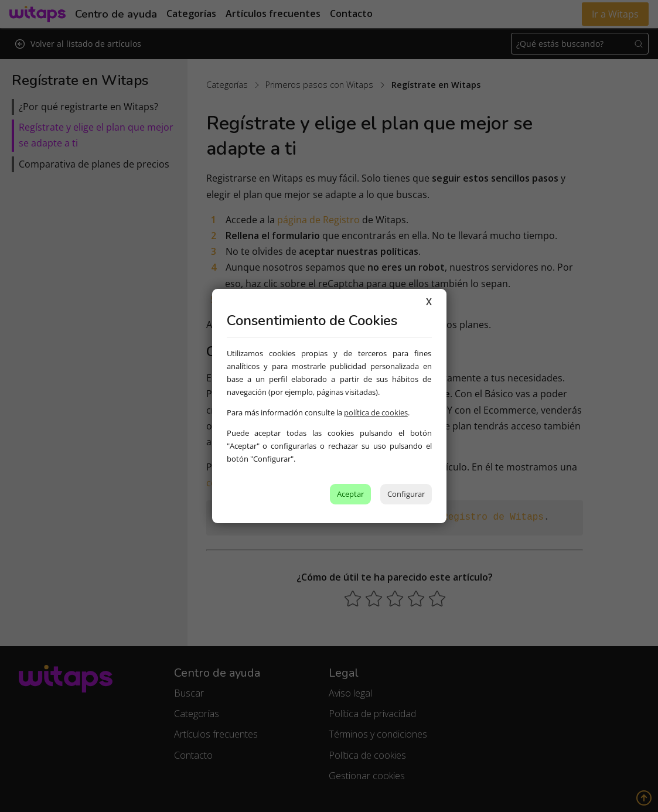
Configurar (406, 494)
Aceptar (350, 494)
